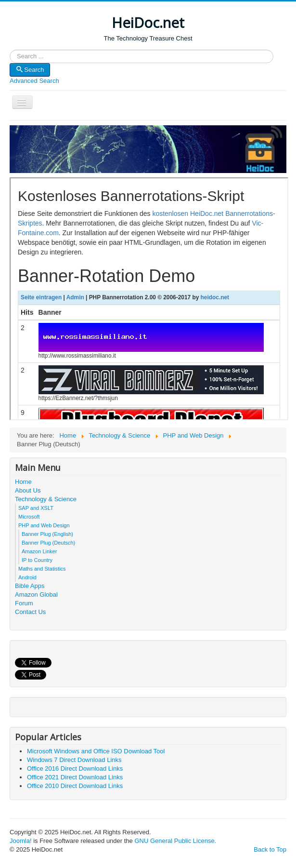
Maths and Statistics (42, 569)
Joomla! (21, 841)
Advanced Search (34, 81)
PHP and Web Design (44, 525)
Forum (24, 603)
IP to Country (37, 560)
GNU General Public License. (175, 841)
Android (27, 577)
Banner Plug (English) (47, 534)
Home (23, 482)
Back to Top (270, 849)
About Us (28, 490)
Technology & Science (46, 499)
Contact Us (30, 612)
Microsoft (29, 517)
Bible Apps (30, 586)
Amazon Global (36, 594)
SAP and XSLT (36, 508)
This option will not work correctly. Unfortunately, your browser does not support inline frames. (149, 299)
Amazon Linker (39, 551)
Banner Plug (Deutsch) (48, 543)
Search (10, 57)
